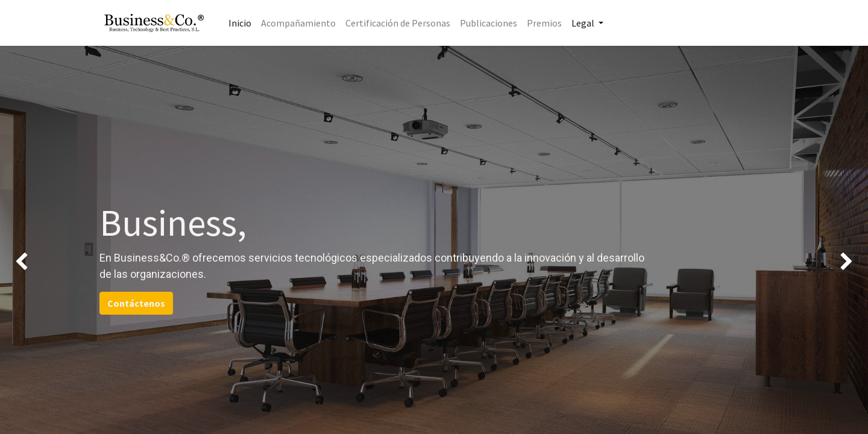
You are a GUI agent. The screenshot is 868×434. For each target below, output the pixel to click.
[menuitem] (240, 23)
